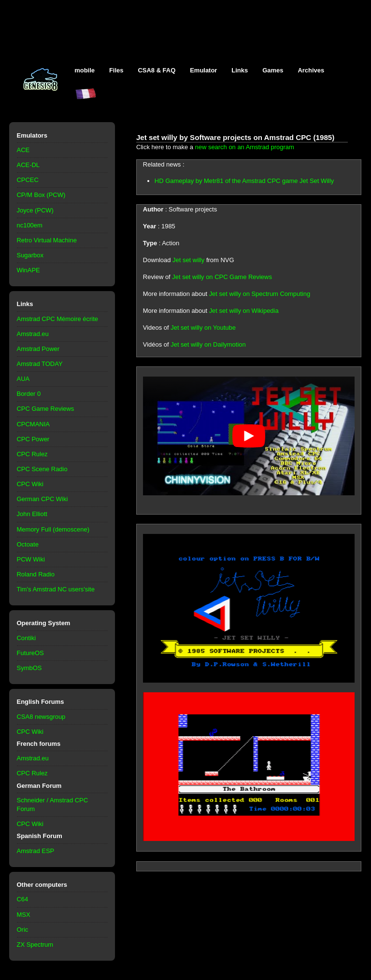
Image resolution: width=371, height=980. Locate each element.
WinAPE (29, 270)
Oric (23, 930)
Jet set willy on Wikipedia (244, 311)
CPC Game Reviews (46, 409)
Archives (311, 70)
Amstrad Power (38, 349)
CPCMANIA (33, 424)
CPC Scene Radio (42, 469)
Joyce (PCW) (35, 210)
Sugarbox (30, 255)
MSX (24, 915)
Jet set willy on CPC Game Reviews (222, 277)
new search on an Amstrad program (245, 147)
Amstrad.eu (33, 334)
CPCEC (28, 180)
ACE (23, 150)
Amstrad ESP (36, 851)
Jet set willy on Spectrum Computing (260, 294)
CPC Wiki (30, 484)
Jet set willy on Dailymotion (208, 344)
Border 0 (29, 394)
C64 (23, 899)
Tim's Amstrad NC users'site (56, 589)
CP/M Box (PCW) (41, 195)
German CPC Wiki (43, 499)
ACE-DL (29, 165)
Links (240, 70)
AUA (23, 379)
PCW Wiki (31, 559)
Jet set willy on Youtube (203, 328)
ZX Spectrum (35, 945)
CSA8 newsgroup (41, 717)
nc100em (30, 225)
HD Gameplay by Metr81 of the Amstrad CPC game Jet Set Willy (244, 181)
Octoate (28, 544)
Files (116, 70)
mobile (85, 70)
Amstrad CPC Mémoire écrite (57, 319)
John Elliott (32, 514)
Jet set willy (188, 260)
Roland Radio (36, 574)
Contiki (27, 638)
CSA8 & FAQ (157, 70)
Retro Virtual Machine (47, 240)
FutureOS (30, 653)
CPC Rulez (32, 454)
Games (273, 70)
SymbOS (29, 668)
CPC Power (33, 439)
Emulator (203, 70)
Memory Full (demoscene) (53, 529)
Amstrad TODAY (40, 364)
